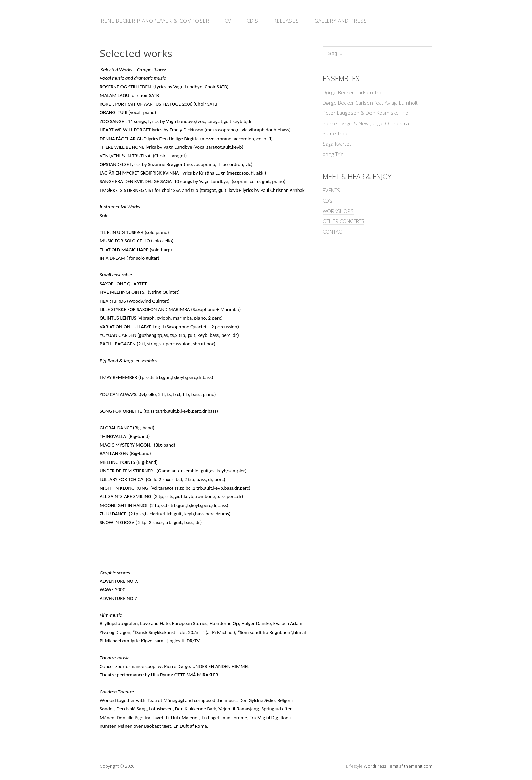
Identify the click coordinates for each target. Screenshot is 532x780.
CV (228, 21)
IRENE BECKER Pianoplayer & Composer (155, 21)
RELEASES (286, 21)
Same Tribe (336, 133)
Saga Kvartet (337, 144)
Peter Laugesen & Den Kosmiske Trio (366, 113)
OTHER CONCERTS (344, 221)
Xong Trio (333, 154)
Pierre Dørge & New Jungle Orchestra (366, 123)
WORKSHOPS (338, 211)
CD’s (252, 21)
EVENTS (331, 190)
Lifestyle (354, 766)
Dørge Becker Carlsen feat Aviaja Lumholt (370, 103)
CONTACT (333, 232)
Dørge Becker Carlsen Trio (353, 92)
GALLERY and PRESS (341, 21)
